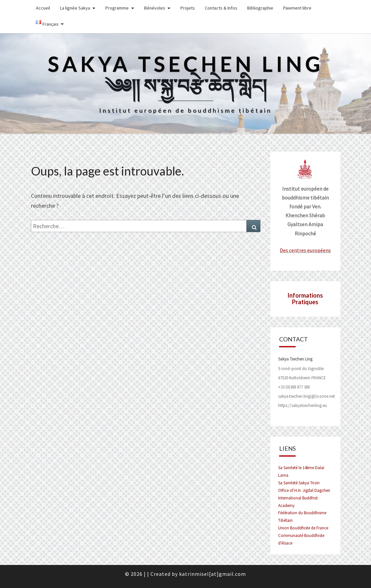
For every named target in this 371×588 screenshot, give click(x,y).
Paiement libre (297, 8)
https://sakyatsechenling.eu (303, 405)
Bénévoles (155, 8)
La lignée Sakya (75, 8)
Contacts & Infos (221, 8)
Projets (188, 8)
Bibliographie (260, 8)
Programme (117, 8)
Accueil (43, 8)
